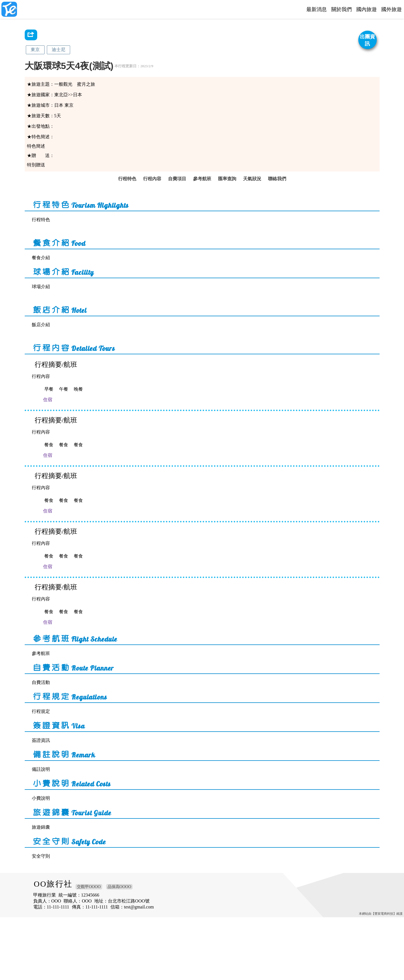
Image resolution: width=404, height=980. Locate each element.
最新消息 (317, 9)
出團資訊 (367, 40)
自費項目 (177, 187)
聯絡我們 (279, 187)
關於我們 (342, 9)
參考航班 (202, 187)
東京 (35, 50)
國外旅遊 (392, 9)
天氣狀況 (253, 187)
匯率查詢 (228, 187)
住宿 (60, 424)
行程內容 (151, 187)
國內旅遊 (367, 9)
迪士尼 (58, 50)
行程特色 (125, 187)
